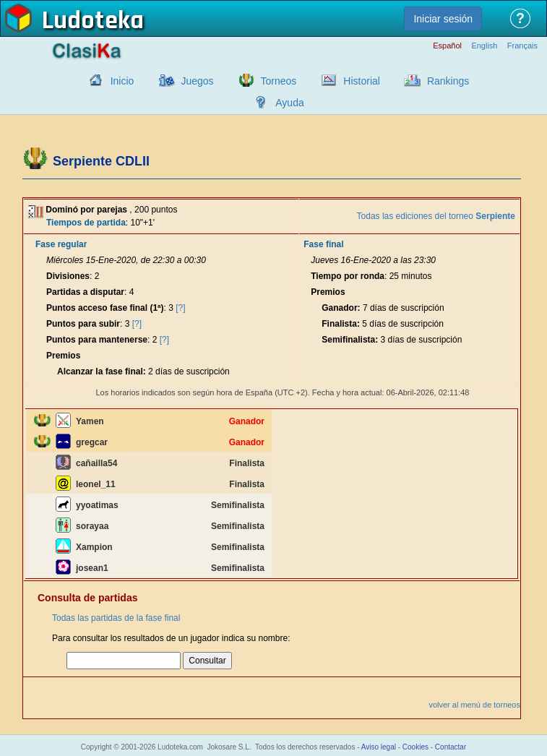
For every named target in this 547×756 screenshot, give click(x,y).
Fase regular (61, 244)
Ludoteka (93, 21)
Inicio (122, 81)
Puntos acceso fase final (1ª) (105, 308)
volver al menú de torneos (474, 705)
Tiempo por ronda (348, 276)
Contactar (451, 747)
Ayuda (289, 103)
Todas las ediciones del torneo (436, 216)
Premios (63, 356)
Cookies (415, 747)
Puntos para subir (83, 324)
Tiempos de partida (86, 223)
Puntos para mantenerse (97, 340)
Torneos (279, 81)
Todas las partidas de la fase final (116, 618)
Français (522, 46)
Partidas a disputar (85, 292)
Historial (362, 81)
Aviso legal (379, 747)
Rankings (448, 81)
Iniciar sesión (443, 19)
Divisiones (68, 276)
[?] (180, 308)
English (484, 46)
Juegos (197, 81)
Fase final (323, 244)
